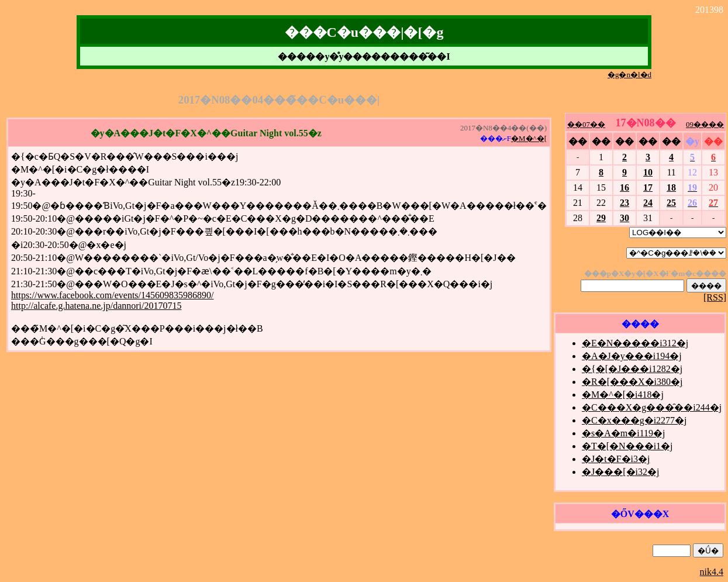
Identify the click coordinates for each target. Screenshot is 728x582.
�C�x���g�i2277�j (634, 420)
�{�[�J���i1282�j (632, 369)
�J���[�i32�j (620, 472)
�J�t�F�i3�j (616, 459)
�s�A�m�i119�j (624, 433)
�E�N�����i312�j (635, 343)
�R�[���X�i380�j (632, 382)
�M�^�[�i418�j (623, 395)
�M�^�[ (529, 138)
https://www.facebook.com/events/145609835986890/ (112, 295)
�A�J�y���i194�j (632, 356)
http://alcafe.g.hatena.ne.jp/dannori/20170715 (96, 306)
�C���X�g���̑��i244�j (652, 407)
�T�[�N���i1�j (627, 446)
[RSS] (715, 297)
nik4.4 (712, 572)
